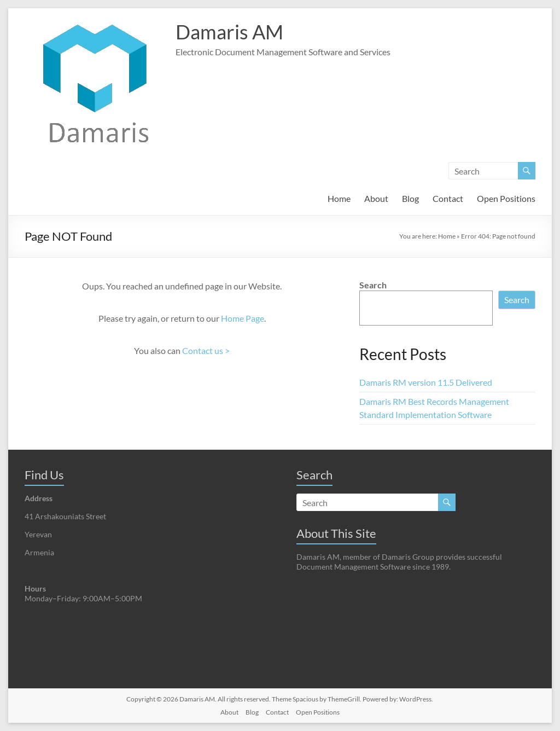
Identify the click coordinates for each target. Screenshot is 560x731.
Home (339, 198)
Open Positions (506, 198)
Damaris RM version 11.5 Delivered (426, 382)
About (376, 198)
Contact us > (206, 350)
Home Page (243, 318)
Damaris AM (229, 32)
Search (373, 285)
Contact (448, 198)
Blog (410, 198)
